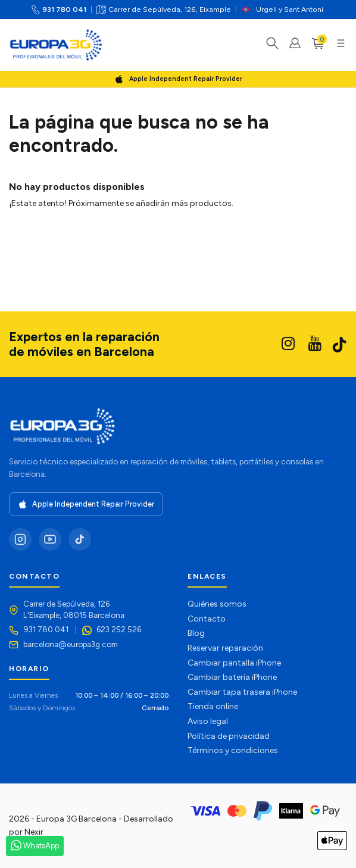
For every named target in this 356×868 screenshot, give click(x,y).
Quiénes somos (217, 604)
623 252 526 (119, 629)
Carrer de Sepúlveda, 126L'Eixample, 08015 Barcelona (74, 609)
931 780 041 (64, 9)
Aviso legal (208, 721)
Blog (196, 633)
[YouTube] (50, 539)
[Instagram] (20, 539)
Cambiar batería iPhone (232, 677)
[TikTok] (80, 539)
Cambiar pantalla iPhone (234, 663)
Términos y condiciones (233, 750)
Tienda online (213, 706)
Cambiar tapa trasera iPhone (242, 692)
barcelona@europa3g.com (71, 644)
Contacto (207, 619)
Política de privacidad (229, 736)
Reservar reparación (225, 648)
